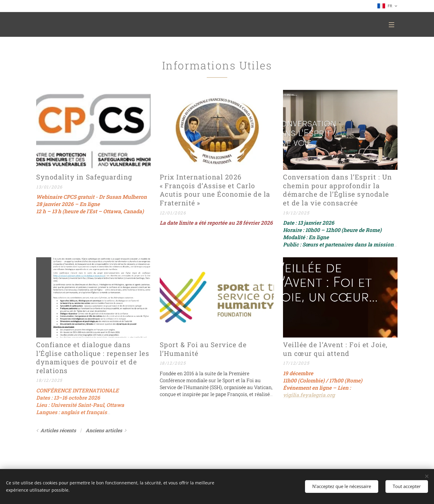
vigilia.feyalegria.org (309, 395)
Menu (392, 25)
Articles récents (58, 430)
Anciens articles (104, 430)
